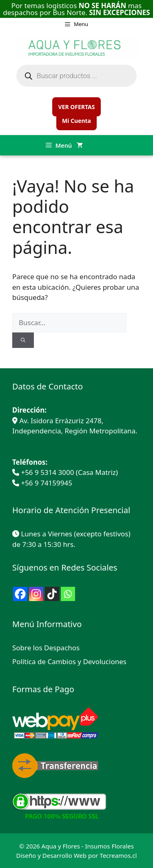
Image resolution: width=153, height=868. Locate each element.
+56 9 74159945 (47, 483)
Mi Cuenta (76, 121)
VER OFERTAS (76, 107)
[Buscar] (23, 340)
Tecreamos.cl (118, 855)
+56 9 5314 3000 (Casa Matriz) (69, 472)
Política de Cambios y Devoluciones (69, 661)
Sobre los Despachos (46, 648)
